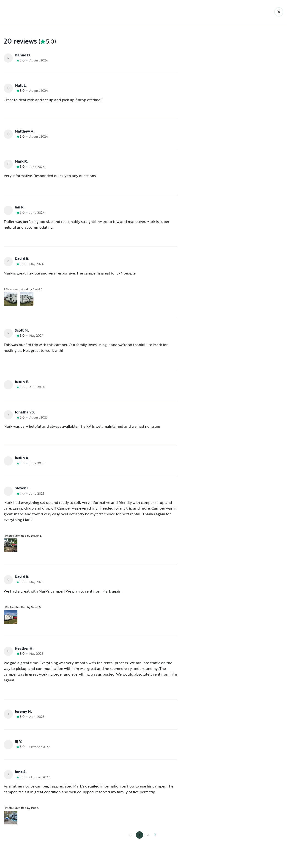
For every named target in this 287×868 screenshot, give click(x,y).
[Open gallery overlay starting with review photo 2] (27, 299)
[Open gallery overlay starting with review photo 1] (11, 299)
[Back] (279, 12)
